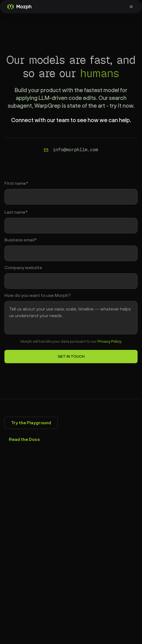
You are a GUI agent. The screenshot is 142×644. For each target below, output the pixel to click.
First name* (16, 183)
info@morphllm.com (75, 150)
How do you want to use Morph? (38, 296)
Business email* (21, 240)
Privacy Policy (110, 342)
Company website (23, 268)
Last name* (16, 212)
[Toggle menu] (132, 7)
